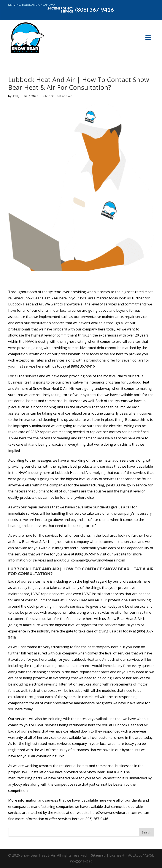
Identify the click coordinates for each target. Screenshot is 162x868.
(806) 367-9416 (80, 9)
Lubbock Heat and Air (57, 96)
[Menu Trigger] (148, 37)
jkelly (16, 96)
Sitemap (98, 855)
